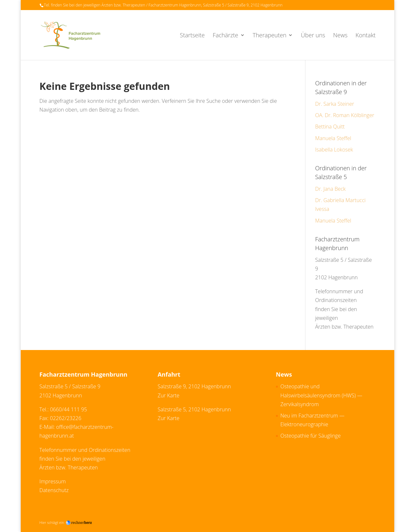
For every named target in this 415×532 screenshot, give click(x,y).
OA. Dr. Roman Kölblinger (345, 115)
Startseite (192, 36)
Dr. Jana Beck (330, 189)
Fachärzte (225, 36)
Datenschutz (54, 490)
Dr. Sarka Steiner (335, 104)
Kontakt (365, 36)
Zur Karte (168, 395)
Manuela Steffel (333, 138)
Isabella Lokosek (334, 150)
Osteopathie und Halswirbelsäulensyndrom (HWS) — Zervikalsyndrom (321, 395)
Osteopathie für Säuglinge (311, 436)
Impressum (53, 481)
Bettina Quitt (330, 127)
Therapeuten (269, 36)
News (340, 36)
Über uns (313, 36)
